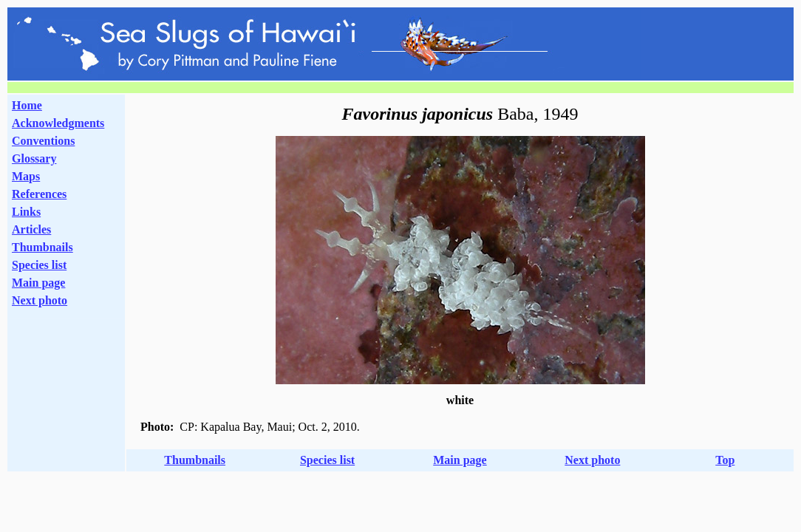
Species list (39, 265)
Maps (26, 176)
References (39, 194)
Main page (38, 283)
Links (26, 212)
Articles (31, 229)
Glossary (34, 158)
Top (725, 460)
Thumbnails (42, 247)
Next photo (592, 460)
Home (27, 105)
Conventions (43, 141)
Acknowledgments (58, 123)
